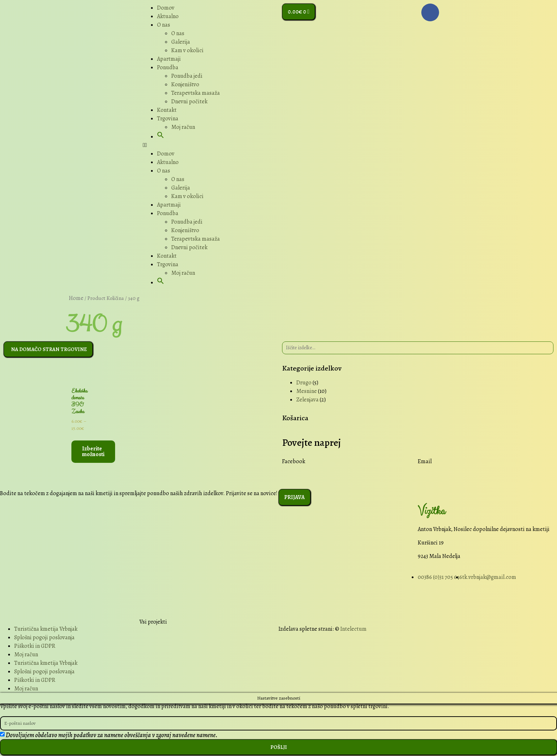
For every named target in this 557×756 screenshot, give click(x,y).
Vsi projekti (153, 622)
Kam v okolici (187, 50)
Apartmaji (169, 59)
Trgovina (168, 119)
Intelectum (353, 629)
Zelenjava (307, 400)
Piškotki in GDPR (35, 646)
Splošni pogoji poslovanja (44, 638)
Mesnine (307, 391)
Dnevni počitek (189, 102)
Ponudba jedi (187, 76)
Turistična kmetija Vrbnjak (46, 629)
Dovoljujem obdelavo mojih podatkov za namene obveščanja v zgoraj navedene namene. (112, 736)
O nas (164, 25)
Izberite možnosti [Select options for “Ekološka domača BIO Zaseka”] (93, 452)
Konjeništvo (185, 84)
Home (76, 298)
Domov (166, 8)
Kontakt (167, 110)
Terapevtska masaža (196, 93)
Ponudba (168, 67)
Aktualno (168, 16)
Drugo (304, 383)
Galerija (181, 42)
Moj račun (183, 127)
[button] (161, 137)
